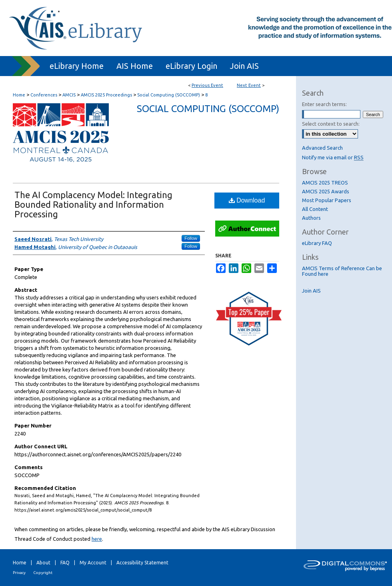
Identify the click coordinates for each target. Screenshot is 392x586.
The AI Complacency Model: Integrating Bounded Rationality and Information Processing (93, 204)
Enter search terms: (324, 104)
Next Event (249, 85)
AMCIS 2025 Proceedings (107, 95)
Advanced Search (322, 148)
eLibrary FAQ (317, 243)
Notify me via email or (333, 157)
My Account (93, 563)
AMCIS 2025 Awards (326, 191)
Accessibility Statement (142, 563)
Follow (191, 238)
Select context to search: (331, 124)
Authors (311, 218)
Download (247, 200)
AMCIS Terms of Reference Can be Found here (342, 271)
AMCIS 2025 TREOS (325, 183)
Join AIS (311, 291)
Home (19, 95)
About (43, 563)
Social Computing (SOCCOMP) (169, 95)
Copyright (43, 573)
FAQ (65, 563)
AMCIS (70, 95)
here (97, 539)
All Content (315, 209)
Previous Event (207, 85)
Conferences (44, 95)
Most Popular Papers (327, 200)
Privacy (19, 573)
